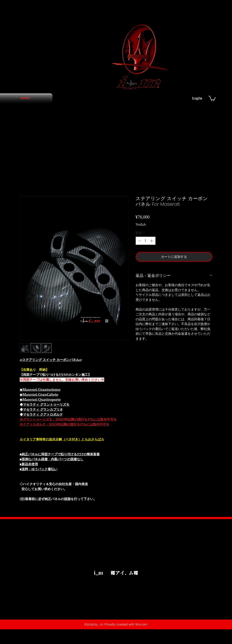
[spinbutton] (145, 241)
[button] (212, 98)
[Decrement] (139, 241)
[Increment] (152, 241)
